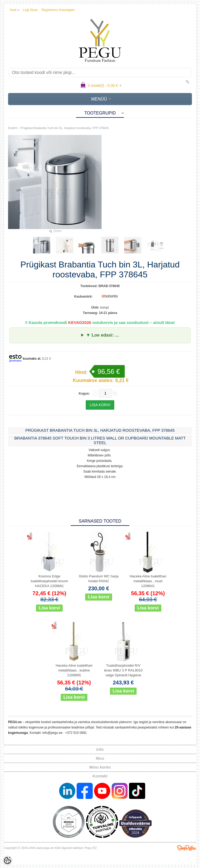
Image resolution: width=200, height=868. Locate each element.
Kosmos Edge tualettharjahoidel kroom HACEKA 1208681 (49, 581)
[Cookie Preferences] (8, 860)
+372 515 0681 (76, 733)
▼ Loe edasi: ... (102, 335)
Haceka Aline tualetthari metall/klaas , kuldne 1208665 (74, 670)
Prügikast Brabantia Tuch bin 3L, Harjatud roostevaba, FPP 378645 (65, 128)
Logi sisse (30, 10)
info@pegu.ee (52, 733)
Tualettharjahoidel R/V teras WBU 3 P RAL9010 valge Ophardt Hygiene (123, 670)
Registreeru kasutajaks (58, 10)
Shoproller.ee (187, 848)
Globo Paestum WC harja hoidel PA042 (99, 579)
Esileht (12, 128)
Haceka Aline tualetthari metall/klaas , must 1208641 (148, 581)
